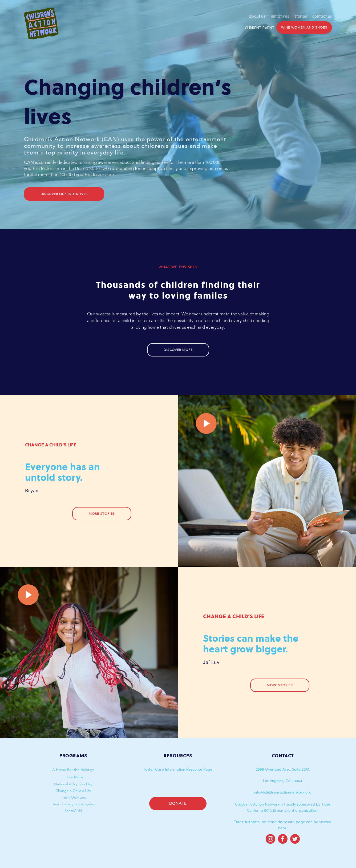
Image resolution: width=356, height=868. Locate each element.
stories (301, 16)
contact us (322, 16)
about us (257, 16)
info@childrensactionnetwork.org (283, 792)
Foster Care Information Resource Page (178, 769)
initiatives (280, 16)
